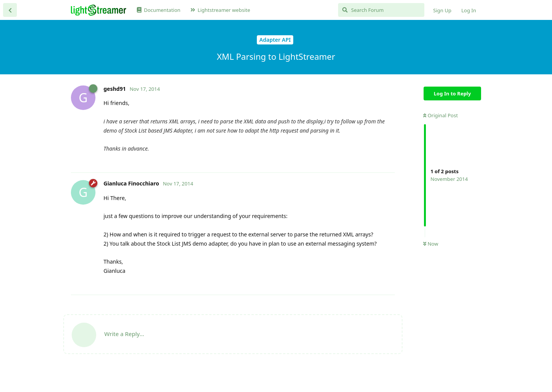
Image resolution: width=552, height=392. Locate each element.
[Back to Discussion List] (10, 10)
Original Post (440, 115)
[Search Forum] (381, 10)
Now (431, 244)
